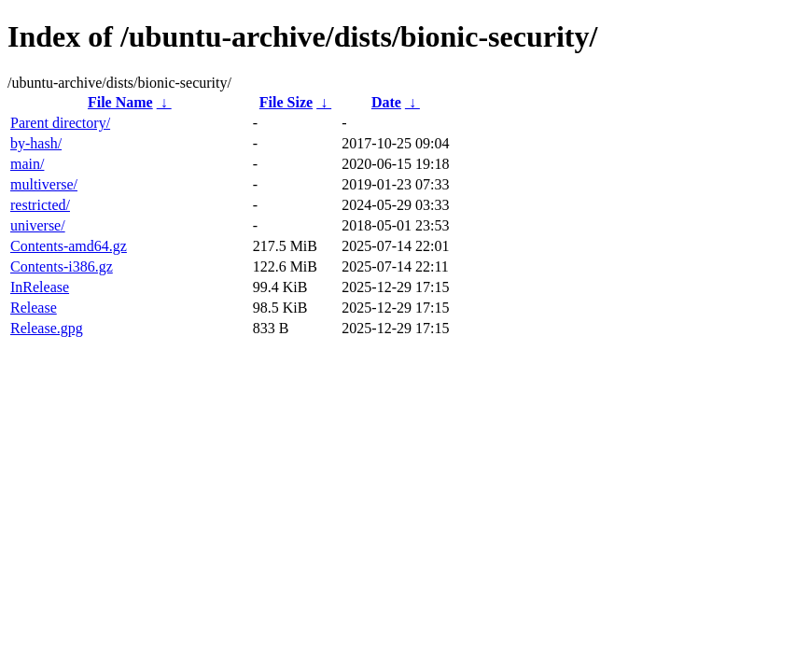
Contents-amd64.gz (69, 246)
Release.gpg (47, 328)
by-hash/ (36, 143)
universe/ (38, 225)
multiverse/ (44, 184)
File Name (120, 102)
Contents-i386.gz (62, 266)
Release (34, 308)
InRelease (40, 287)
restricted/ (40, 205)
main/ (27, 164)
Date (386, 102)
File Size (286, 102)
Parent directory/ (60, 123)
